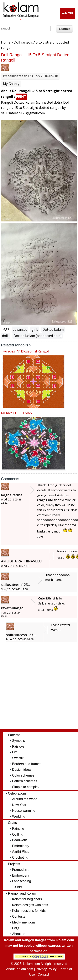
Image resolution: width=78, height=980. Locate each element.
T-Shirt (17, 887)
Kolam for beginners (27, 899)
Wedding (19, 816)
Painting (18, 829)
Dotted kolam (53, 329)
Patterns (14, 735)
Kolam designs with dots (30, 905)
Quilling (18, 834)
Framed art (20, 870)
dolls (6, 336)
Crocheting (20, 857)
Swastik (18, 758)
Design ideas (22, 770)
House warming (24, 811)
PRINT (21, 96)
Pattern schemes (25, 781)
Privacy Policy (46, 969)
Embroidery (21, 846)
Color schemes (23, 775)
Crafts (12, 823)
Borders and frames (27, 764)
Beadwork (19, 840)
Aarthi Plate (21, 852)
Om (15, 752)
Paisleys (18, 747)
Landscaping (22, 881)
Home (6, 42)
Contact (43, 974)
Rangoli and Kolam (22, 893)
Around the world (25, 799)
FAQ (15, 928)
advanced (20, 329)
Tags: (5, 329)
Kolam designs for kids (29, 911)
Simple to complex (26, 787)
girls (35, 329)
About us (19, 934)
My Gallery (11, 84)
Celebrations (17, 793)
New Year (19, 805)
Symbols (18, 741)
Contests (19, 916)
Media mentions (24, 922)
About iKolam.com (20, 969)
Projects (14, 864)
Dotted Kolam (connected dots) (38, 336)
